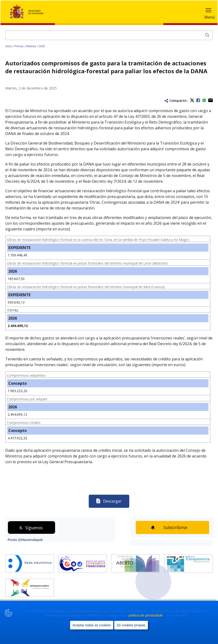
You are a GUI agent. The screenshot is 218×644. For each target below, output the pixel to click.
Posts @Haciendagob (25, 540)
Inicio (9, 46)
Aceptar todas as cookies (92, 635)
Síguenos (34, 528)
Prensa (19, 46)
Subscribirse (175, 527)
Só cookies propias (131, 635)
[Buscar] (109, 35)
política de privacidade (146, 625)
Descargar (112, 501)
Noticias (31, 46)
